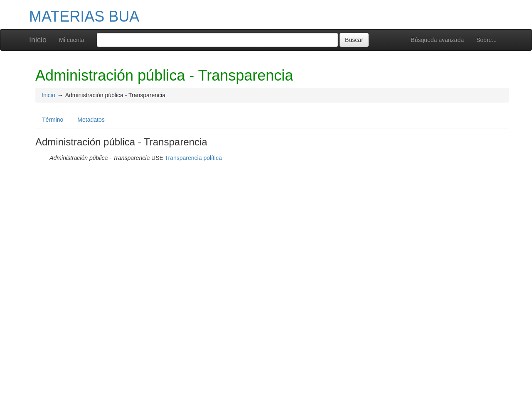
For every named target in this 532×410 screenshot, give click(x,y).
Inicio (38, 40)
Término (53, 120)
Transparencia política (193, 158)
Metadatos (91, 120)
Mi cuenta (72, 40)
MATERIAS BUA (84, 16)
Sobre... (486, 40)
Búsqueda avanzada (437, 40)
